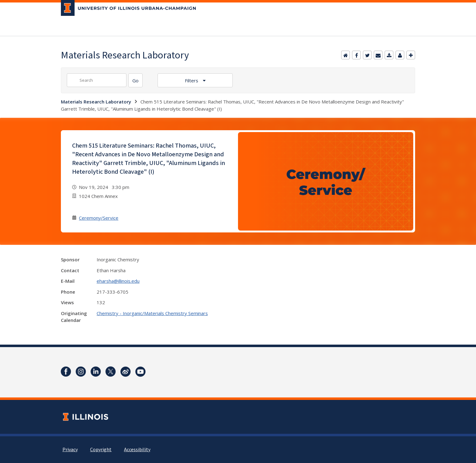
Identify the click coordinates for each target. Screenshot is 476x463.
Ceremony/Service (99, 218)
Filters (192, 80)
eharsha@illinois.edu (118, 281)
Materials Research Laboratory (96, 102)
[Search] (135, 80)
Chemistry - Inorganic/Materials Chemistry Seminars (152, 313)
